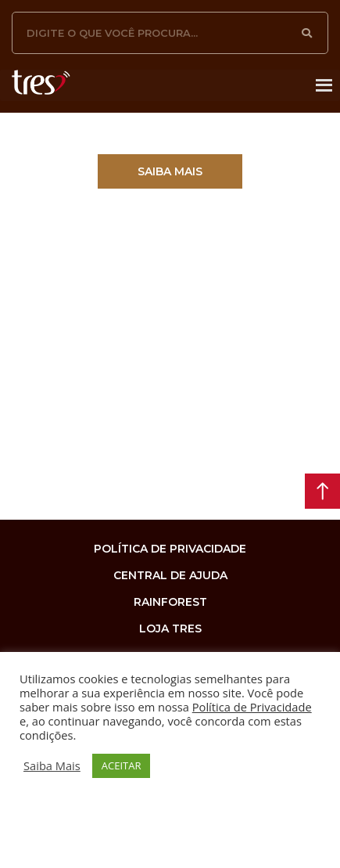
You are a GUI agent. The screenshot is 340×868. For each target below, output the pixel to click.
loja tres (170, 628)
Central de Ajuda (170, 575)
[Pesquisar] (307, 33)
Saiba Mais (52, 765)
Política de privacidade (170, 549)
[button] (170, 171)
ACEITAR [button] (122, 765)
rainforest (170, 602)
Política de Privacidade (252, 707)
